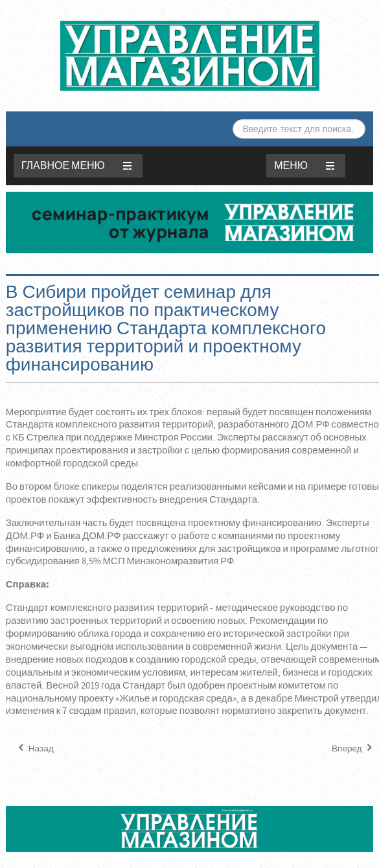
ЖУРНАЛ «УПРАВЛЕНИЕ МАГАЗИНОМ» (190, 56)
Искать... (233, 120)
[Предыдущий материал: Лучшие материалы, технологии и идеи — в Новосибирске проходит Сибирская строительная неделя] (35, 749)
